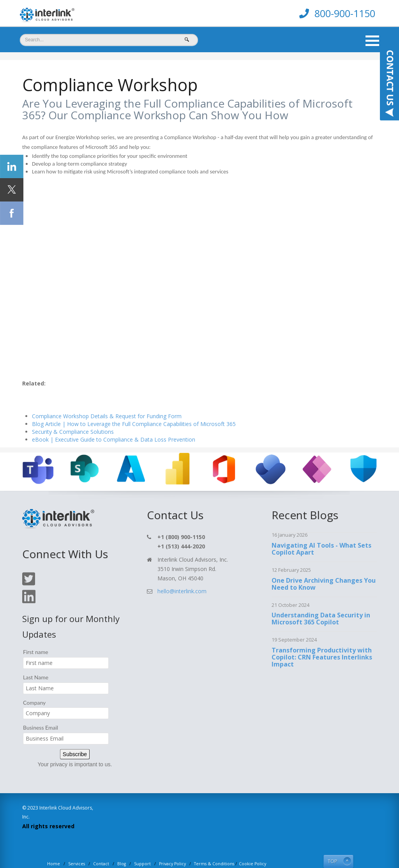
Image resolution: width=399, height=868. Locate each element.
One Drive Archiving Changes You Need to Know (324, 565)
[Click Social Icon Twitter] (12, 190)
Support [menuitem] (142, 845)
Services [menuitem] (77, 845)
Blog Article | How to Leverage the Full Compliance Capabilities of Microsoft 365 (134, 406)
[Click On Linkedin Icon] (29, 584)
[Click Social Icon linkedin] (12, 166)
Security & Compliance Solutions (73, 413)
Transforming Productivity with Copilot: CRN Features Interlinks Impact (322, 638)
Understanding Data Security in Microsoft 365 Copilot (321, 600)
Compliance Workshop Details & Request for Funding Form (107, 398)
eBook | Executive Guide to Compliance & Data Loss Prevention (114, 421)
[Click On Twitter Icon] (29, 566)
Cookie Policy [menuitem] (252, 845)
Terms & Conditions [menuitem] (214, 845)
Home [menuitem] (54, 845)
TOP (333, 843)
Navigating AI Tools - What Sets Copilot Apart (321, 530)
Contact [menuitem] (101, 845)
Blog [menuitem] (122, 845)
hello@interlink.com (182, 573)
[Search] (109, 40)
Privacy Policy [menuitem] (172, 845)
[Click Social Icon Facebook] (12, 213)
